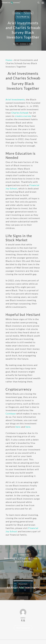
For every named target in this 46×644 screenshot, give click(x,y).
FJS (17, 44)
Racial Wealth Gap (23, 17)
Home (9, 60)
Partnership (28, 13)
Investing (17, 13)
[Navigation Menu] (43, 3)
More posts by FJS (23, 628)
